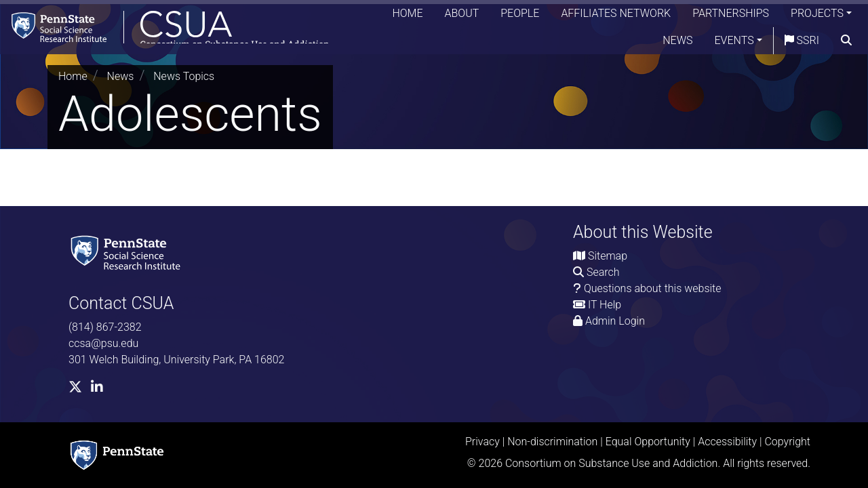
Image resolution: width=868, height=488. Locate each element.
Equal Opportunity (648, 442)
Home (407, 17)
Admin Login (615, 321)
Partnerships (731, 17)
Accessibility (727, 442)
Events (734, 44)
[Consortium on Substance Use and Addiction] (174, 30)
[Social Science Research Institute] (128, 252)
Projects (817, 17)
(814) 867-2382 (105, 327)
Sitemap (608, 256)
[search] (846, 44)
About (462, 17)
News (677, 44)
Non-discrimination (552, 442)
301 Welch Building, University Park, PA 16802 (176, 360)
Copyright (787, 442)
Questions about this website (653, 288)
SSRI (802, 44)
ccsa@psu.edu (103, 343)
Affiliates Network (616, 17)
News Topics (184, 76)
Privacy (482, 442)
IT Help (605, 305)
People (520, 17)
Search (603, 272)
